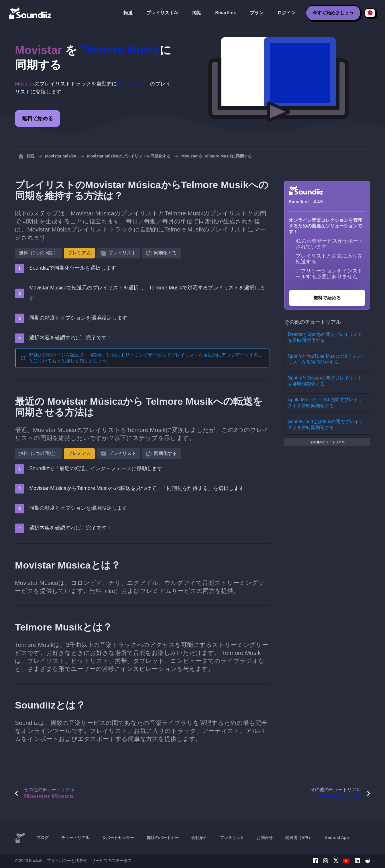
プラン (257, 13)
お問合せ (265, 838)
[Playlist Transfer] (31, 13)
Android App (337, 838)
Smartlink (226, 13)
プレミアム (79, 253)
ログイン (286, 13)
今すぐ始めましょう (333, 13)
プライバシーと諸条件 (67, 861)
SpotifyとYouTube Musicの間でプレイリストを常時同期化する (327, 359)
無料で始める (38, 118)
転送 (128, 13)
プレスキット (232, 838)
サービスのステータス (112, 861)
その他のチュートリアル (327, 442)
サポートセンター (118, 838)
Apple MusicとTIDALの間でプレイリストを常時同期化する (325, 403)
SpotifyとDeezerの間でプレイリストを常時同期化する (325, 381)
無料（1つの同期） (39, 253)
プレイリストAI (162, 13)
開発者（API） (299, 838)
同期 (197, 13)
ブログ (43, 838)
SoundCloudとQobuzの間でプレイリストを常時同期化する (326, 425)
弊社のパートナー (163, 838)
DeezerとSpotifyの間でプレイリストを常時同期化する (325, 337)
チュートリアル (75, 838)
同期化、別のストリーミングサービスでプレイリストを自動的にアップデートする (173, 355)
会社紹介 (199, 838)
